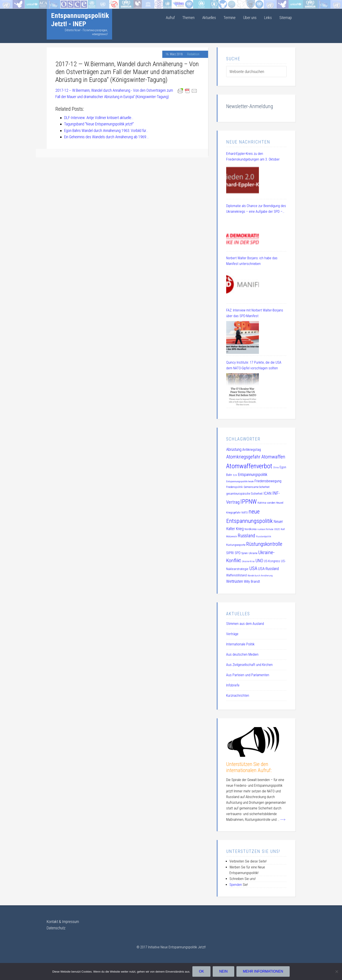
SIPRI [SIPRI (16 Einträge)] (230, 553)
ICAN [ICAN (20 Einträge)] (268, 493)
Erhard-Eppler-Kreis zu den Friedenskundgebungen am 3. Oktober (253, 156)
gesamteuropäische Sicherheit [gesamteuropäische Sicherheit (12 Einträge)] (244, 494)
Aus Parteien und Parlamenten (248, 675)
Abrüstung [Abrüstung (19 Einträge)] (234, 449)
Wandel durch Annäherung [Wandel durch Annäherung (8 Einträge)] (260, 576)
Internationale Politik (240, 644)
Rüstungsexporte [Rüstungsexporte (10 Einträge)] (236, 545)
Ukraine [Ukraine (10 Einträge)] (253, 553)
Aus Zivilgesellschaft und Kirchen (249, 665)
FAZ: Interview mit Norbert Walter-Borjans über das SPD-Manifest (255, 313)
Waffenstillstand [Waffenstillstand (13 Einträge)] (236, 575)
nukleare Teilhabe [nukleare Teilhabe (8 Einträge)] (265, 529)
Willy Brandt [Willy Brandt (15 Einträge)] (252, 582)
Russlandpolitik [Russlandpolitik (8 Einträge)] (264, 537)
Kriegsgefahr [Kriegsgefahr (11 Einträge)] (233, 512)
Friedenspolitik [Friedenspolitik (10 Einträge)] (234, 487)
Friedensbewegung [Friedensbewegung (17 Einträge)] (268, 481)
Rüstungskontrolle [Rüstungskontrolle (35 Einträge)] (264, 544)
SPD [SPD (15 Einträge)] (238, 553)
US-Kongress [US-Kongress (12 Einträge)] (272, 561)
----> (283, 820)
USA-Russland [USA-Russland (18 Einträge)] (268, 569)
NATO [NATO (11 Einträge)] (245, 512)
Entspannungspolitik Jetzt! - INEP (80, 20)
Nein (223, 971)
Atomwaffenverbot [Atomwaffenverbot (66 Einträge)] (249, 466)
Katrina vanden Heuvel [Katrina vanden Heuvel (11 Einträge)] (270, 503)
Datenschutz (56, 928)
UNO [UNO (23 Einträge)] (259, 561)
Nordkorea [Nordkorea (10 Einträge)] (251, 529)
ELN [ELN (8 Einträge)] (235, 475)
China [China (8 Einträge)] (276, 468)
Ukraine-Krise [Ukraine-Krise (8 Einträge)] (248, 561)
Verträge (232, 634)
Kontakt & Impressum (63, 922)
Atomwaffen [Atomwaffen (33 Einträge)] (273, 457)
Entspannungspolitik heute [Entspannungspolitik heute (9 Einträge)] (240, 481)
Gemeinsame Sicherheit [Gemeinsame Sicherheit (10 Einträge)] (257, 487)
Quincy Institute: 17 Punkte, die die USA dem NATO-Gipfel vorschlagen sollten (254, 365)
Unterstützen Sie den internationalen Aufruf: (249, 767)
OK (201, 971)
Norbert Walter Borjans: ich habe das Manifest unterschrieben (252, 261)
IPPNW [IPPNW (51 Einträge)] (249, 502)
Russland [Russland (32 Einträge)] (246, 536)
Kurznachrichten (238, 696)
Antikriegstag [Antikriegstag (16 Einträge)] (252, 450)
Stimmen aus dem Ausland (245, 624)
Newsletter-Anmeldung (250, 106)
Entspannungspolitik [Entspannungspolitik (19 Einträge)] (253, 474)
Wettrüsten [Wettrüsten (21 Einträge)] (235, 581)
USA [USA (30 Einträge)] (253, 568)
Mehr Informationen (263, 971)
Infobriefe (233, 685)
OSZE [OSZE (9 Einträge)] (277, 529)
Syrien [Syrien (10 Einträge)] (245, 553)
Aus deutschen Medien (242, 654)
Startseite (7, 3)
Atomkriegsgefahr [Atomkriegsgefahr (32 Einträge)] (243, 457)
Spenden (236, 885)
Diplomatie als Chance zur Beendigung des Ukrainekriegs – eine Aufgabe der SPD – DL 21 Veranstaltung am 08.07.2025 (256, 209)
